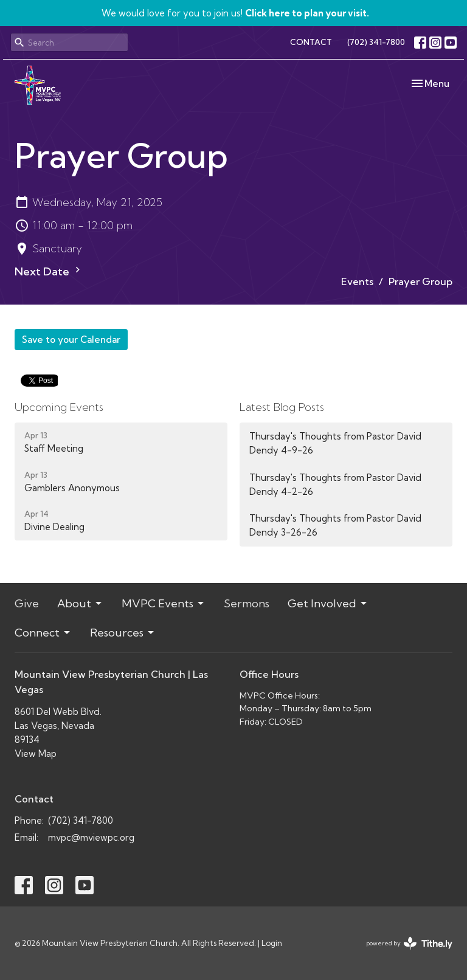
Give (27, 603)
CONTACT (311, 42)
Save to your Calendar (71, 340)
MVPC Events (164, 603)
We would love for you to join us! (235, 13)
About (80, 603)
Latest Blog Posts (282, 407)
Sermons (247, 603)
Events (357, 281)
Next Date (49, 271)
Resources (123, 633)
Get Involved (328, 603)
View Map (36, 754)
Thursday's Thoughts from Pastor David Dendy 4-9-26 (335, 443)
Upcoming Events (59, 407)
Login (272, 943)
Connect (43, 633)
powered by (409, 943)
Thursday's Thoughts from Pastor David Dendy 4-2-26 (335, 485)
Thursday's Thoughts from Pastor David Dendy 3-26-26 (335, 525)
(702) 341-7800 (376, 42)
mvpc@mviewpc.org (91, 837)
